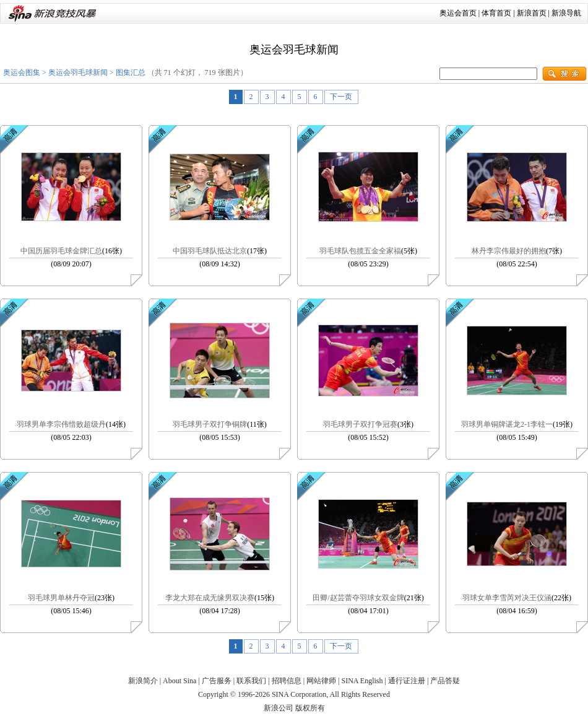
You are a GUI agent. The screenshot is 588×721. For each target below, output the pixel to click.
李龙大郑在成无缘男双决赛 (210, 598)
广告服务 (217, 681)
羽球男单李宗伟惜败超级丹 (61, 424)
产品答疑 (445, 681)
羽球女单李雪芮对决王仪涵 (507, 598)
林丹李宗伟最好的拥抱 (509, 251)
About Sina (179, 681)
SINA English (362, 681)
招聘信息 (287, 681)
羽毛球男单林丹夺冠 (61, 598)
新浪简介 (143, 681)
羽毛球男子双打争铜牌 (210, 424)
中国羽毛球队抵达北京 (210, 251)
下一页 (341, 97)
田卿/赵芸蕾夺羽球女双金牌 (358, 598)
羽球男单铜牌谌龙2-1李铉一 (507, 424)
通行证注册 (407, 681)
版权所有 (310, 708)
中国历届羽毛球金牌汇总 (61, 251)
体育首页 (496, 13)
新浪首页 (532, 13)
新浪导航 (566, 13)
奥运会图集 (22, 72)
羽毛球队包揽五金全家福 (360, 251)
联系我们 (251, 681)
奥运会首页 (458, 13)
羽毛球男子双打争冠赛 (360, 424)
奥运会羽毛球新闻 (294, 50)
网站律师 (321, 681)
